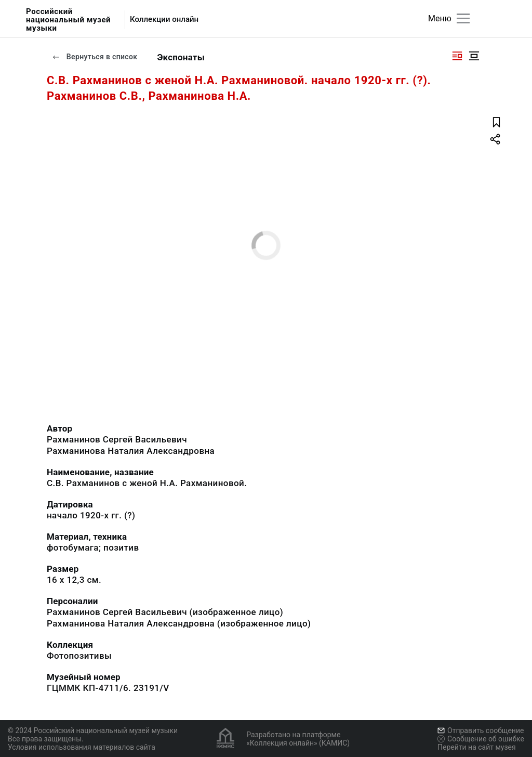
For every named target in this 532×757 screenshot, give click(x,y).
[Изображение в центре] (474, 56)
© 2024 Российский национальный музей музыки (93, 730)
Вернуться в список (95, 57)
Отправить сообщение (481, 730)
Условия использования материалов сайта (82, 747)
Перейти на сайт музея (477, 747)
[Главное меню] (463, 18)
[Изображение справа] (457, 56)
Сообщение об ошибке (481, 739)
